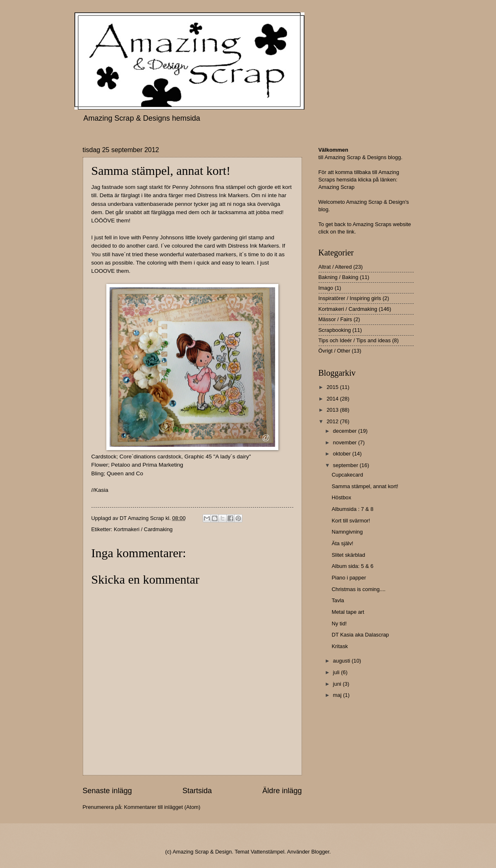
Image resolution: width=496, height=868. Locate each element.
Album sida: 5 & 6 (353, 566)
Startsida (197, 791)
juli (337, 672)
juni (338, 684)
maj (338, 695)
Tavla (338, 600)
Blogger (320, 852)
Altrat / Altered (335, 267)
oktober (343, 454)
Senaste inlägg (107, 791)
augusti (342, 661)
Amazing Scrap (337, 187)
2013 (333, 410)
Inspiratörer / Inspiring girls (350, 298)
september (346, 465)
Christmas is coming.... (359, 589)
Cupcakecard (347, 475)
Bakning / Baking (339, 277)
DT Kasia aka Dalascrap (361, 635)
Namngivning (347, 532)
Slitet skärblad (349, 555)
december (346, 431)
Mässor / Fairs (335, 319)
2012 (333, 421)
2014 (333, 399)
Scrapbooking (335, 330)
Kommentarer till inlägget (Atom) (162, 807)
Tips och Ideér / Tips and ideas (355, 340)
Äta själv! (343, 543)
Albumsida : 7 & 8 (353, 509)
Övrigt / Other (334, 351)
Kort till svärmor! (351, 521)
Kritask (340, 646)
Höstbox (341, 497)
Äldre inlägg (282, 791)
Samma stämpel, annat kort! (365, 486)
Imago (326, 288)
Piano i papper (349, 578)
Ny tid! (339, 624)
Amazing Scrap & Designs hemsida (142, 118)
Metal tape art (348, 612)
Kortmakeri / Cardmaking (143, 529)
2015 (333, 387)
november (346, 442)
